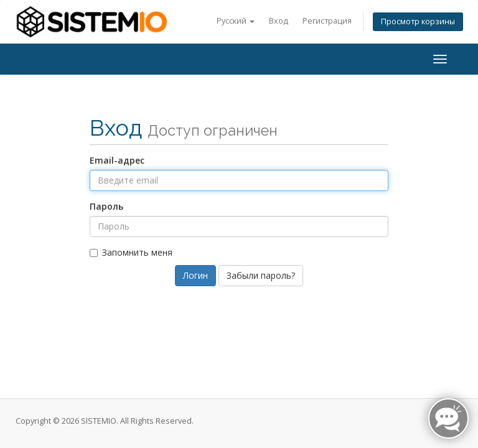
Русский (236, 21)
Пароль (106, 206)
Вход (279, 21)
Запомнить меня (131, 252)
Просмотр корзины (418, 21)
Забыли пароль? (261, 275)
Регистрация (327, 21)
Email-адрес (117, 160)
